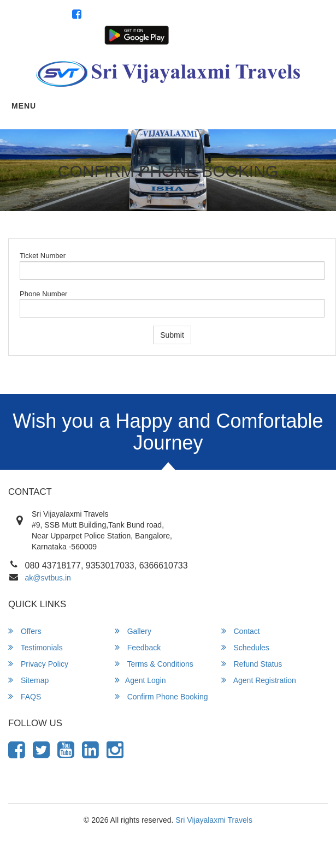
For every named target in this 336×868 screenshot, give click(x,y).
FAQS (25, 696)
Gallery (133, 631)
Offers (25, 631)
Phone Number (43, 294)
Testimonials (36, 647)
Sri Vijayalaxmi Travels (214, 820)
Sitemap (28, 680)
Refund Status (252, 664)
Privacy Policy (38, 664)
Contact (241, 631)
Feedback (138, 647)
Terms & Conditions (154, 664)
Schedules (245, 647)
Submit (172, 335)
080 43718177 (297, 15)
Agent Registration (298, 34)
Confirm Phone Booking (161, 696)
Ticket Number (43, 256)
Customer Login (195, 34)
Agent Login (245, 34)
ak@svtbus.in (48, 578)
